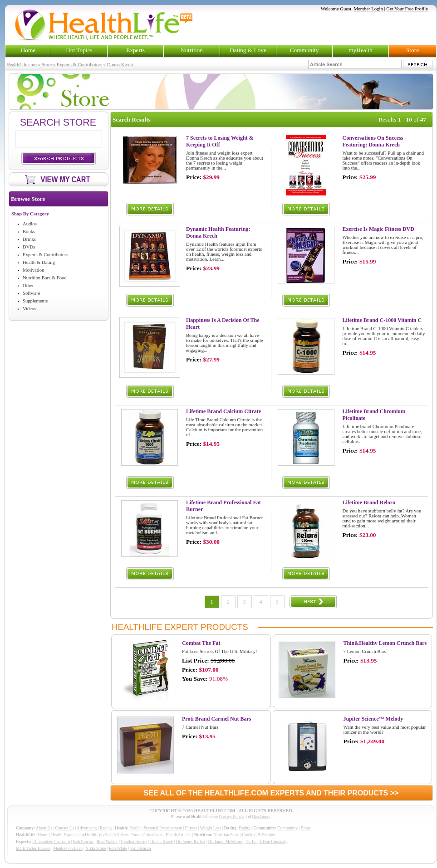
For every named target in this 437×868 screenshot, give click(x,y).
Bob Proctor (83, 842)
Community (304, 50)
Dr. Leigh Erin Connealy (266, 842)
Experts (135, 50)
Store (412, 50)
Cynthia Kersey (134, 842)
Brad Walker (107, 842)
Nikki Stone (96, 848)
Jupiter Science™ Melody (373, 719)
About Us (44, 828)
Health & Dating (39, 262)
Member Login (368, 9)
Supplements (35, 301)
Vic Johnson (141, 848)
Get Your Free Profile (407, 9)
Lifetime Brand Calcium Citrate (223, 411)
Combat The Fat (201, 643)
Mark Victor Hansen (33, 848)
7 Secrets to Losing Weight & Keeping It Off (220, 141)
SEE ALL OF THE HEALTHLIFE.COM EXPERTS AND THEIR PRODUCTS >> (271, 793)
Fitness (191, 828)
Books (29, 232)
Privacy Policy (231, 817)
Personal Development (163, 828)
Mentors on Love (68, 848)
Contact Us (64, 828)
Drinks (29, 239)
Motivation (33, 270)
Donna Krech (120, 65)
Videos (29, 309)
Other (28, 285)
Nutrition (192, 50)
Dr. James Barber (191, 842)
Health (135, 828)
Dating (244, 828)
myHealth (361, 50)
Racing (106, 828)
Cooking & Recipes (259, 835)
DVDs (29, 247)
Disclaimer (261, 817)
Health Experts (64, 835)
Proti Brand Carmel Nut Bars (216, 719)
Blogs (305, 828)
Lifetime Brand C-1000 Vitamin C (382, 320)
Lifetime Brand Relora (369, 502)
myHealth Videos (114, 835)
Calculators (153, 835)
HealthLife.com (22, 65)
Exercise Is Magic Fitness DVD (378, 229)
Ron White (118, 848)
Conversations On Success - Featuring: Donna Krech (375, 141)
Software (31, 293)
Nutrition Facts (226, 835)
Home (28, 50)
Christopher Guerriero (52, 842)
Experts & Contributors (79, 65)
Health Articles (178, 835)
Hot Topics (79, 50)
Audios (30, 224)
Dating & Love (248, 50)
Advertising (87, 828)
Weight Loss (211, 828)
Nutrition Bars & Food (45, 278)
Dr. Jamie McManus (226, 842)
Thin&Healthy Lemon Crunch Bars (385, 643)
